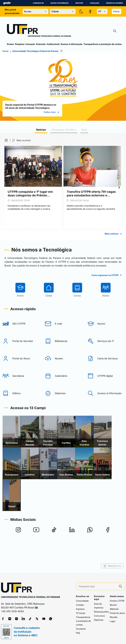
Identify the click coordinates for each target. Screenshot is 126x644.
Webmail (114, 609)
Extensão (41, 44)
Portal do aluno (117, 613)
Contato (80, 605)
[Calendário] (63, 394)
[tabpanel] (63, 187)
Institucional (53, 44)
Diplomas (99, 620)
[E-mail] (63, 341)
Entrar (116, 11)
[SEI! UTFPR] (19, 341)
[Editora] (19, 411)
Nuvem (113, 605)
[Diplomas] (63, 411)
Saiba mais (56, 112)
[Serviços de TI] (107, 359)
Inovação (30, 44)
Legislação (95, 3)
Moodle (114, 617)
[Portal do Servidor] (19, 359)
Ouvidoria (81, 629)
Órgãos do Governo (114, 3)
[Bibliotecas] (63, 359)
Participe (79, 3)
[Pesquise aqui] (98, 586)
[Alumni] (107, 341)
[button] (9, 140)
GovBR (7, 3)
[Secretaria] (19, 394)
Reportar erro (108, 566)
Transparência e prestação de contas (103, 44)
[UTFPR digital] (107, 394)
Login (113, 621)
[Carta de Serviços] (107, 376)
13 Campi (81, 613)
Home (10, 51)
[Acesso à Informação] (107, 411)
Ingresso (80, 609)
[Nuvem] (63, 376)
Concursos (99, 616)
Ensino (10, 44)
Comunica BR (38, 3)
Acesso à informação (60, 3)
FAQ (78, 633)
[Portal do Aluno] (19, 376)
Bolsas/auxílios (101, 612)
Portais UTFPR (117, 601)
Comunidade (82, 601)
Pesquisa (20, 44)
